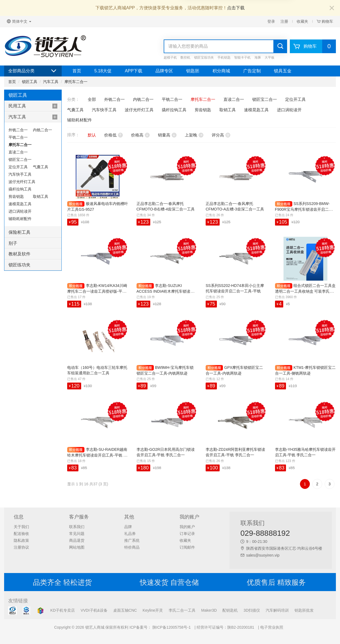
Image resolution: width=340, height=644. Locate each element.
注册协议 (21, 547)
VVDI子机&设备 (94, 610)
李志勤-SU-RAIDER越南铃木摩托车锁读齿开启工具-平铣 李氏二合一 (97, 455)
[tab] (33, 106)
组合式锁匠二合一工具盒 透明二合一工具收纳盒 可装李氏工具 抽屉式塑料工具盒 (305, 291)
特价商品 (132, 547)
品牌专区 (164, 71)
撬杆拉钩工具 (20, 189)
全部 (92, 99)
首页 (77, 71)
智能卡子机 (242, 58)
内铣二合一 (42, 130)
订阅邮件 (187, 547)
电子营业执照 (272, 627)
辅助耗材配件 (20, 219)
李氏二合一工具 (182, 610)
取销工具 (41, 196)
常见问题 (77, 534)
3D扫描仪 (252, 610)
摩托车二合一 (76, 82)
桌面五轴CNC (125, 610)
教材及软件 (19, 254)
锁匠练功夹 (19, 265)
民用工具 (17, 106)
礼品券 (130, 534)
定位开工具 (18, 167)
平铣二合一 (18, 137)
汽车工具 (51, 82)
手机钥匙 (224, 58)
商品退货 (77, 540)
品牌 (128, 527)
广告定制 (252, 71)
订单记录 (187, 534)
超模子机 (170, 58)
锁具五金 (283, 71)
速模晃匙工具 (20, 204)
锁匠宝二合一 (20, 159)
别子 (13, 243)
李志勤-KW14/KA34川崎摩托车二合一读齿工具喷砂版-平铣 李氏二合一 (97, 291)
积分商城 (221, 71)
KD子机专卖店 (63, 610)
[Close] (332, 8)
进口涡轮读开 (20, 211)
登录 (271, 21)
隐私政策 (21, 540)
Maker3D (209, 610)
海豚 (258, 58)
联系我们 (77, 527)
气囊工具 (41, 167)
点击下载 (236, 8)
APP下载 (134, 71)
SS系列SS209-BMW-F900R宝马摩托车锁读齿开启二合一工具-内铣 (304, 209)
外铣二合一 (18, 130)
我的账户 (187, 527)
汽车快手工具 (20, 174)
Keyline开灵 (153, 610)
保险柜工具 (19, 232)
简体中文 (19, 21)
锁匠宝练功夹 (204, 58)
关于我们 (21, 527)
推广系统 (132, 540)
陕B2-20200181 (241, 627)
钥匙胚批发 (304, 610)
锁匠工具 (30, 82)
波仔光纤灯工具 (22, 182)
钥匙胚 (193, 71)
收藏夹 (302, 21)
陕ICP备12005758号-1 (171, 627)
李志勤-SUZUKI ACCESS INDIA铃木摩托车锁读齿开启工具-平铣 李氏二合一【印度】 (167, 291)
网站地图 (77, 547)
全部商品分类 (33, 71)
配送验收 (21, 534)
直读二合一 (18, 152)
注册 (284, 21)
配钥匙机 (230, 610)
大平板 (270, 58)
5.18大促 (103, 71)
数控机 (185, 58)
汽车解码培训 (277, 610)
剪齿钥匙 (16, 196)
